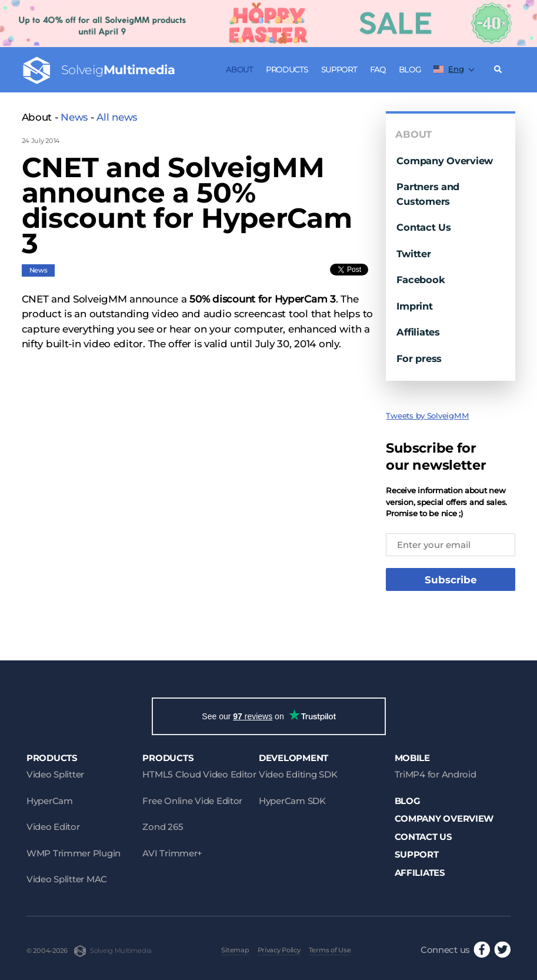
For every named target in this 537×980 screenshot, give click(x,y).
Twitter (413, 254)
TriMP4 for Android (436, 774)
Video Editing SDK (298, 774)
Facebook (421, 280)
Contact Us (423, 227)
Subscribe (451, 580)
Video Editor (53, 827)
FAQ (378, 69)
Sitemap (235, 950)
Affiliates (418, 332)
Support (339, 69)
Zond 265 (163, 827)
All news (117, 117)
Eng (448, 69)
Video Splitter (55, 774)
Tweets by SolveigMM (427, 416)
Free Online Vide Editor (192, 801)
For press (419, 358)
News (74, 117)
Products (287, 69)
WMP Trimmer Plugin (74, 853)
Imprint (414, 306)
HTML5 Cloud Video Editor (199, 774)
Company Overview (445, 161)
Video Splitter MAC (67, 879)
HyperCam (50, 801)
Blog (410, 69)
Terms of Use (330, 950)
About (239, 69)
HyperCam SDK (292, 801)
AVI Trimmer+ (172, 853)
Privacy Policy (279, 950)
